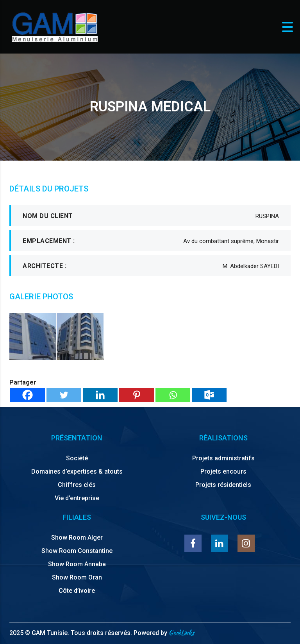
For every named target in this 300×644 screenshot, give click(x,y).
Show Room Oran (77, 577)
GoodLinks (181, 633)
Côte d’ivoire (77, 591)
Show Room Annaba (77, 564)
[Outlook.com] (209, 395)
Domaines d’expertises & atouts (77, 471)
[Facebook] (28, 395)
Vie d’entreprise (77, 498)
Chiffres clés (77, 485)
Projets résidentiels (223, 485)
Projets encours (223, 471)
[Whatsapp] (173, 395)
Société (77, 458)
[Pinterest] (137, 395)
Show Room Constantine (77, 551)
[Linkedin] (100, 395)
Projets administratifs (223, 458)
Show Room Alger (77, 538)
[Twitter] (64, 395)
